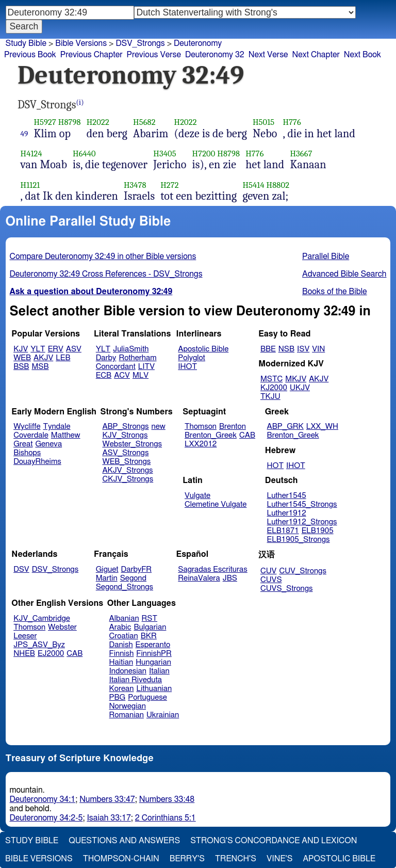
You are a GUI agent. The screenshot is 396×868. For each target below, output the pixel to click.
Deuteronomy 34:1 (43, 799)
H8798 (70, 122)
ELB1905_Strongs (299, 540)
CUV (269, 571)
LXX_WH (322, 427)
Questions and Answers (124, 841)
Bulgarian (150, 627)
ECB (104, 375)
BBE (268, 349)
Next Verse (268, 55)
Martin (107, 578)
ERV (56, 349)
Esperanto (153, 645)
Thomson (201, 427)
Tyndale (57, 427)
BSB (21, 367)
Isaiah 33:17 (109, 818)
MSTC (271, 379)
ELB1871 (283, 531)
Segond (133, 578)
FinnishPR (154, 654)
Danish (121, 645)
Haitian (121, 662)
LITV (146, 367)
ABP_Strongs (125, 427)
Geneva (48, 444)
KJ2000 (274, 388)
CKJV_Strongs (128, 479)
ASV (74, 349)
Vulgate (197, 496)
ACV (122, 375)
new (159, 427)
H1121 (30, 185)
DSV (21, 569)
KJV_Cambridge (42, 618)
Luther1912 (287, 513)
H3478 (135, 185)
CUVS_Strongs (287, 589)
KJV (21, 349)
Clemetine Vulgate (216, 504)
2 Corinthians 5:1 (166, 818)
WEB (22, 358)
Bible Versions (81, 43)
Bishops (27, 453)
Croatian (124, 636)
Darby (106, 358)
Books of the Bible (335, 292)
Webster (62, 627)
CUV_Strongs (302, 571)
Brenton (233, 427)
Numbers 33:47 (107, 799)
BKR (149, 636)
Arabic (120, 627)
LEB (63, 358)
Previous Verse (154, 55)
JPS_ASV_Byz (39, 645)
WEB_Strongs (126, 462)
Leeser (25, 636)
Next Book (362, 55)
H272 (169, 185)
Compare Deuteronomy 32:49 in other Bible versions (103, 256)
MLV (141, 375)
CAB (247, 435)
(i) (80, 102)
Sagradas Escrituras (212, 569)
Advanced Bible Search (344, 274)
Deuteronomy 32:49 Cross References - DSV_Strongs (106, 274)
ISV (303, 349)
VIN (318, 349)
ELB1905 (318, 531)
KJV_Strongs (125, 435)
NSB (286, 349)
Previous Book (30, 55)
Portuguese (147, 697)
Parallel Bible (326, 256)
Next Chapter (316, 55)
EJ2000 (51, 654)
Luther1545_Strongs (302, 504)
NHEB (24, 654)
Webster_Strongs (132, 444)
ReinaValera (199, 578)
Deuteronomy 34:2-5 (46, 818)
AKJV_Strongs (127, 470)
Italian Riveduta (136, 680)
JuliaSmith (131, 349)
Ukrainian (163, 715)
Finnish (122, 654)
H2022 (98, 122)
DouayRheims (37, 462)
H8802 (278, 185)
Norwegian (128, 706)
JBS (230, 578)
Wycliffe (27, 427)
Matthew (66, 435)
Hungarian (153, 662)
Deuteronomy (198, 43)
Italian (159, 671)
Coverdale (31, 435)
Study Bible (26, 43)
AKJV (43, 358)
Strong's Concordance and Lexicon (274, 841)
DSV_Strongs (140, 43)
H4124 (31, 154)
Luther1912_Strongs (302, 522)
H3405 (164, 154)
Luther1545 (287, 496)
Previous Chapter (92, 55)
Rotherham (137, 358)
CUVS (271, 580)
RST (150, 618)
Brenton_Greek (211, 435)
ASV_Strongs (125, 453)
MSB (40, 367)
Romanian (127, 715)
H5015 (263, 122)
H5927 (45, 122)
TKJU (270, 397)
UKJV (300, 388)
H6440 (84, 154)
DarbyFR (137, 569)
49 (24, 134)
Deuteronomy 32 (215, 55)
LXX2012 (201, 444)
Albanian (124, 618)
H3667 (301, 154)
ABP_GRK (285, 427)
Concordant (116, 367)
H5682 (144, 122)
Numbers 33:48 (167, 799)
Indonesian (128, 671)
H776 (292, 122)
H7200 (204, 154)
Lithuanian (154, 689)
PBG (118, 697)
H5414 (253, 185)
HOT (275, 466)
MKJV (296, 379)
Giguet (107, 569)
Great (23, 444)
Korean (122, 689)
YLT (38, 349)
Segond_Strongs (125, 587)
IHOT (187, 367)
